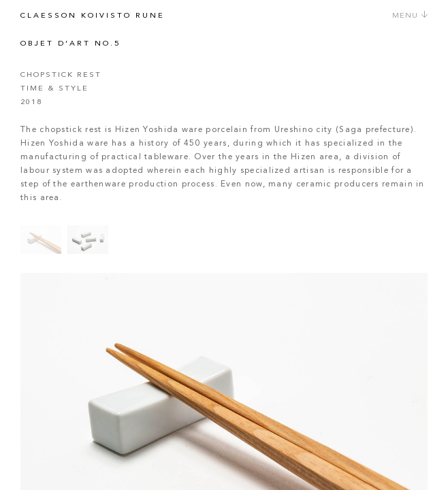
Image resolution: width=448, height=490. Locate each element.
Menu (410, 16)
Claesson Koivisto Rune (93, 16)
